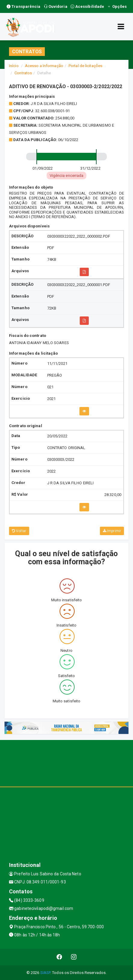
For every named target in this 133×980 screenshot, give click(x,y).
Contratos (23, 73)
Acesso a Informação (44, 66)
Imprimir (112, 531)
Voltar (19, 531)
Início (14, 66)
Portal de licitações (85, 66)
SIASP (45, 973)
